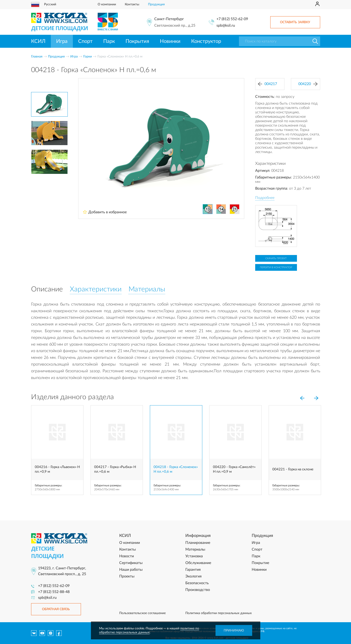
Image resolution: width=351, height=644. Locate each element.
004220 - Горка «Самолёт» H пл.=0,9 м (234, 469)
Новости (127, 556)
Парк (109, 41)
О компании (107, 4)
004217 (267, 84)
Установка (194, 556)
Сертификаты (131, 563)
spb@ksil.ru (226, 26)
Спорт (85, 41)
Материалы (195, 549)
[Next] (316, 398)
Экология (193, 576)
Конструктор (206, 41)
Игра (62, 41)
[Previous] (302, 398)
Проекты (127, 576)
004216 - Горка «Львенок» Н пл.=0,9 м (57, 469)
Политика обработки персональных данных (219, 613)
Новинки (170, 41)
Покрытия (137, 41)
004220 (308, 84)
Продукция (156, 4)
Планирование (198, 543)
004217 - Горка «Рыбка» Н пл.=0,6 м (115, 469)
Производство (198, 590)
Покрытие (260, 563)
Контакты (132, 4)
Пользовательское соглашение (142, 613)
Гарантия (193, 570)
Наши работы (131, 570)
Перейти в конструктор (276, 267)
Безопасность (197, 583)
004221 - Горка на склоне (293, 469)
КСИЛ (38, 41)
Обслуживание (198, 563)
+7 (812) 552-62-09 (232, 19)
